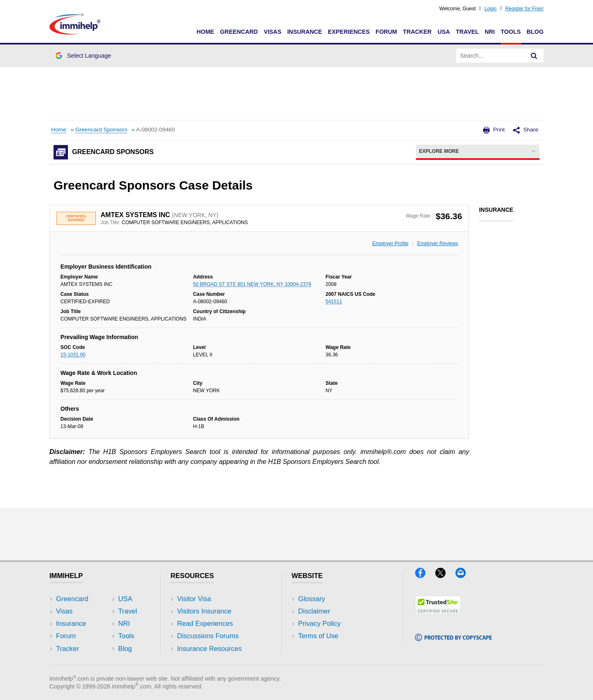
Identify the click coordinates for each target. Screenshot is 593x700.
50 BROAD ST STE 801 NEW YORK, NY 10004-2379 (252, 284)
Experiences (349, 32)
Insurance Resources (209, 649)
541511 (334, 302)
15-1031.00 (73, 355)
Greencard (239, 32)
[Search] (534, 56)
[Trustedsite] (438, 612)
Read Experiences (205, 624)
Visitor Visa (194, 599)
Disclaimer (314, 611)
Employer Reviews (438, 243)
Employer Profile (390, 243)
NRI (490, 32)
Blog (535, 32)
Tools (511, 32)
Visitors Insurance (204, 611)
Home (205, 32)
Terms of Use (318, 636)
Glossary (312, 599)
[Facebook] (425, 575)
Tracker (417, 32)
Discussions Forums (208, 636)
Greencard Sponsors (101, 130)
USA (444, 32)
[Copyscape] (453, 638)
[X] (445, 575)
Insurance (305, 32)
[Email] (465, 575)
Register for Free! (524, 9)
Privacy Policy (319, 624)
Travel (467, 32)
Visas (272, 32)
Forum (386, 32)
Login (490, 9)
